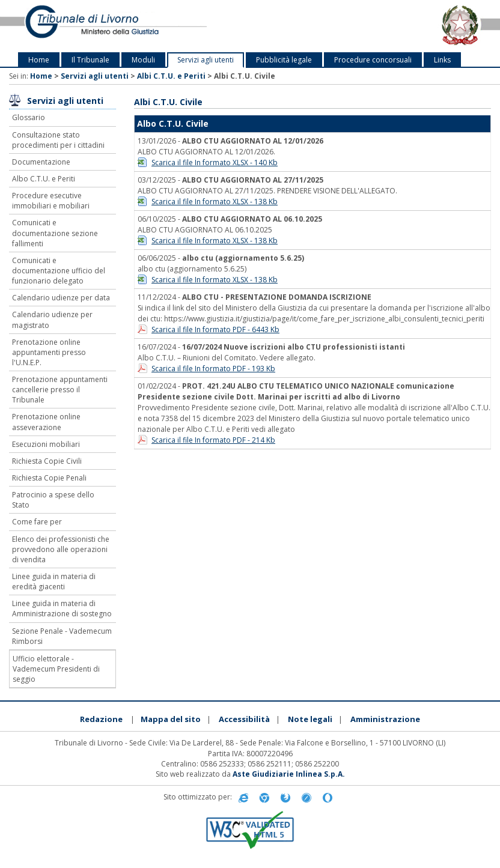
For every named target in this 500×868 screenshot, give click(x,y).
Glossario (29, 117)
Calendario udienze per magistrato (52, 320)
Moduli (143, 60)
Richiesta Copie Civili (47, 461)
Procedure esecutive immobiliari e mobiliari (51, 201)
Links (442, 60)
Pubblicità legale (284, 60)
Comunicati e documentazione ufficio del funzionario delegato (59, 271)
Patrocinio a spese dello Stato (53, 500)
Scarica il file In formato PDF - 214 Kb (213, 440)
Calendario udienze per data (61, 298)
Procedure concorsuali (373, 60)
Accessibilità (244, 719)
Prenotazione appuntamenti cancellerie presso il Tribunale (60, 390)
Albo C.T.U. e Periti (44, 179)
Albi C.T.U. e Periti (171, 76)
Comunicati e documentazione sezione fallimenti (55, 233)
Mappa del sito (171, 719)
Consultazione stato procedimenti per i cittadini (58, 140)
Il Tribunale (90, 60)
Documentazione (41, 162)
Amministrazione (385, 719)
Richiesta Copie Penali (49, 478)
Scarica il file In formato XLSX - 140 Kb (215, 162)
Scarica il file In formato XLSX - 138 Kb (215, 202)
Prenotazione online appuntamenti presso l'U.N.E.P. (49, 352)
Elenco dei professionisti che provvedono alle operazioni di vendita (61, 549)
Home (39, 60)
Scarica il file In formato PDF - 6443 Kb (215, 329)
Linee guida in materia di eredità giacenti (54, 581)
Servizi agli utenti (206, 60)
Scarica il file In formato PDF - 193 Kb (213, 369)
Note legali (310, 719)
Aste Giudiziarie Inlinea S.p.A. (289, 774)
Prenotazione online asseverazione (46, 422)
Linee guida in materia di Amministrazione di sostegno (62, 609)
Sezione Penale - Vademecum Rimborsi (62, 636)
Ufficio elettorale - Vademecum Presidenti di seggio (56, 669)
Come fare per (37, 522)
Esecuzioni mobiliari (46, 444)
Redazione (101, 719)
